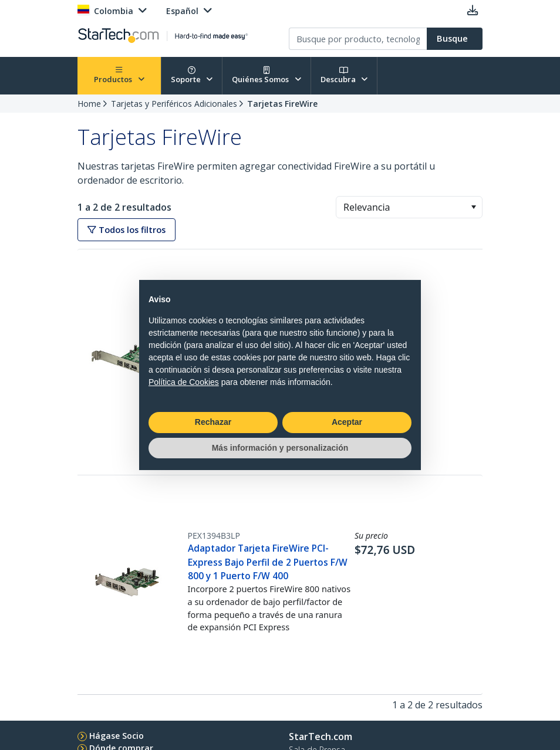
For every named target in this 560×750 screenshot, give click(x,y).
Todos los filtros (126, 230)
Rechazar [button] (213, 422)
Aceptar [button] (347, 422)
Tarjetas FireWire (282, 104)
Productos (119, 75)
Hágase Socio (117, 736)
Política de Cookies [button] (184, 382)
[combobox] (409, 207)
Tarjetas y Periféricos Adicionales (174, 104)
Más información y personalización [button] (280, 448)
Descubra (344, 75)
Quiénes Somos (266, 75)
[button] (473, 207)
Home (89, 104)
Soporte (192, 75)
